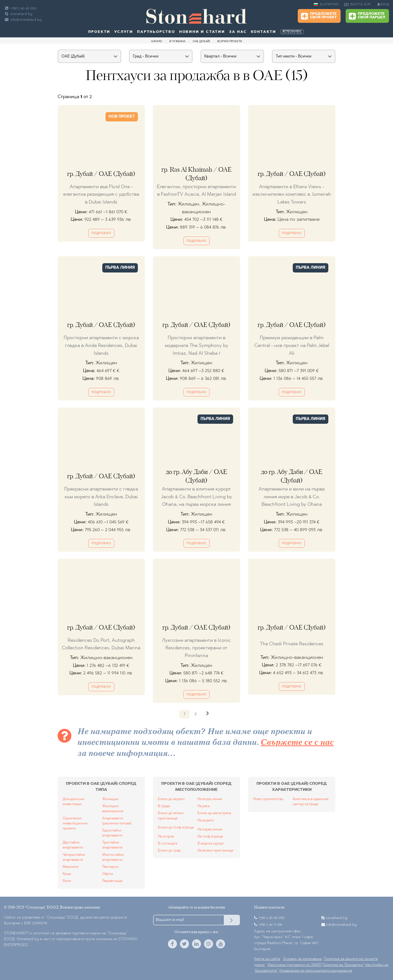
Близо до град (169, 851)
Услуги (124, 32)
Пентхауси (110, 867)
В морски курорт (211, 844)
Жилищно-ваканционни (113, 809)
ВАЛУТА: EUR (357, 5)
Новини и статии (202, 32)
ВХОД (383, 4)
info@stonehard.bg (23, 20)
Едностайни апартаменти (112, 833)
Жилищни (110, 799)
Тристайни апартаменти (112, 845)
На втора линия (210, 799)
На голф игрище (210, 837)
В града (164, 806)
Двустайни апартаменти (73, 845)
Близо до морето (171, 799)
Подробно (101, 233)
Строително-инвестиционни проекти (75, 824)
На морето (206, 821)
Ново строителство (268, 799)
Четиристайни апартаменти (74, 857)
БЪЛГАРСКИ (326, 5)
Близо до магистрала (214, 813)
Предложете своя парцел (367, 16)
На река (204, 806)
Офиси (108, 874)
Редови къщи (112, 881)
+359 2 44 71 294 (270, 925)
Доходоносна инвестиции (73, 802)
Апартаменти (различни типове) (117, 821)
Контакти (264, 32)
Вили (67, 881)
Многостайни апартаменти (113, 857)
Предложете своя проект (319, 16)
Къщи (67, 874)
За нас (238, 32)
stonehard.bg (18, 14)
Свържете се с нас (297, 743)
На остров (166, 837)
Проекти (99, 32)
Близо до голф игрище (176, 828)
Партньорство (156, 32)
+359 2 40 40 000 (20, 9)
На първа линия (210, 830)
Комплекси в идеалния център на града (311, 802)
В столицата (168, 844)
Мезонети (71, 867)
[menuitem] (292, 32)
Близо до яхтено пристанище (171, 816)
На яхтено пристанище (215, 851)
